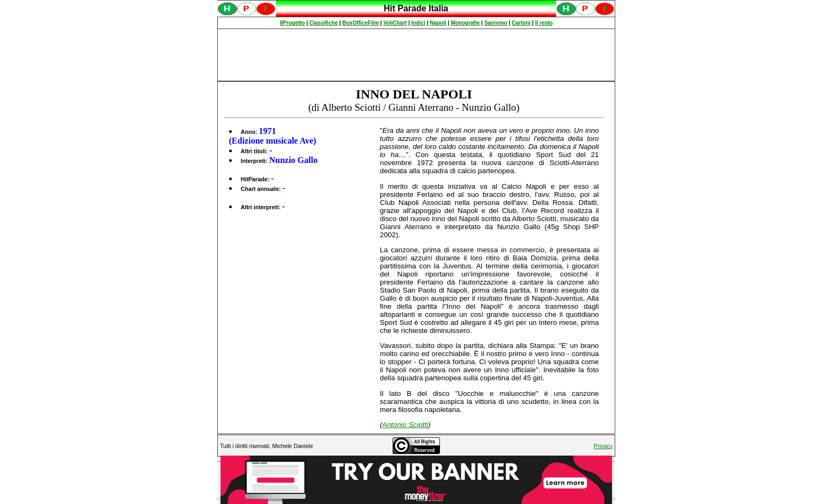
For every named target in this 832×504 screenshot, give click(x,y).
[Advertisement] (416, 55)
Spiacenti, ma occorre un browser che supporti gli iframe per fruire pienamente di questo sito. (416, 14)
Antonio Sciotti (405, 425)
